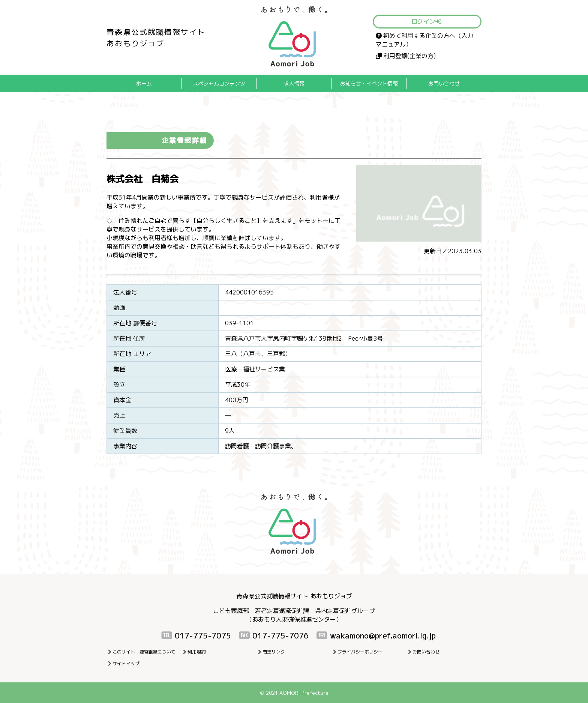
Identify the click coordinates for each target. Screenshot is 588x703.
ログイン (426, 21)
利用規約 (196, 652)
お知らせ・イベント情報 (369, 83)
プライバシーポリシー (360, 652)
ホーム (144, 83)
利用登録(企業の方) (406, 56)
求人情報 (294, 83)
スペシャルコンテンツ (219, 83)
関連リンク (274, 652)
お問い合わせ (444, 83)
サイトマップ (126, 663)
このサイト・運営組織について (144, 652)
